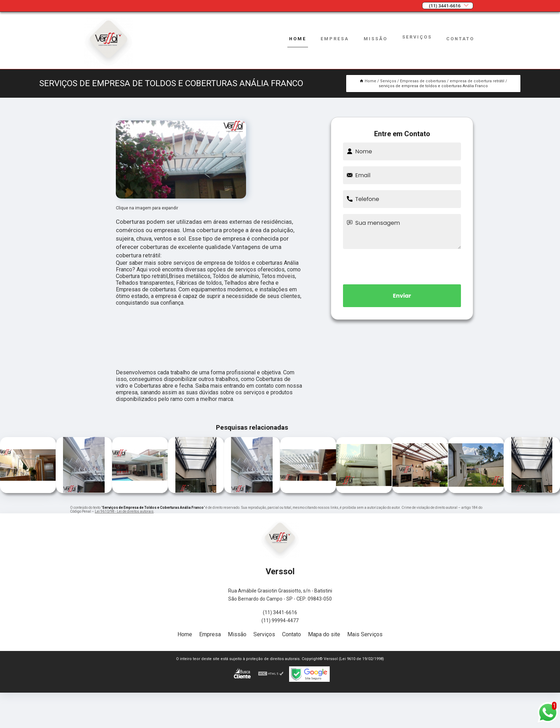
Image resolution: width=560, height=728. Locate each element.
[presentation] (402, 265)
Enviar (402, 296)
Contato (460, 39)
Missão (376, 39)
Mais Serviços (365, 634)
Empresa (335, 39)
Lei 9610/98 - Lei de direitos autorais (124, 511)
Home (298, 39)
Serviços (417, 37)
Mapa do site (324, 634)
